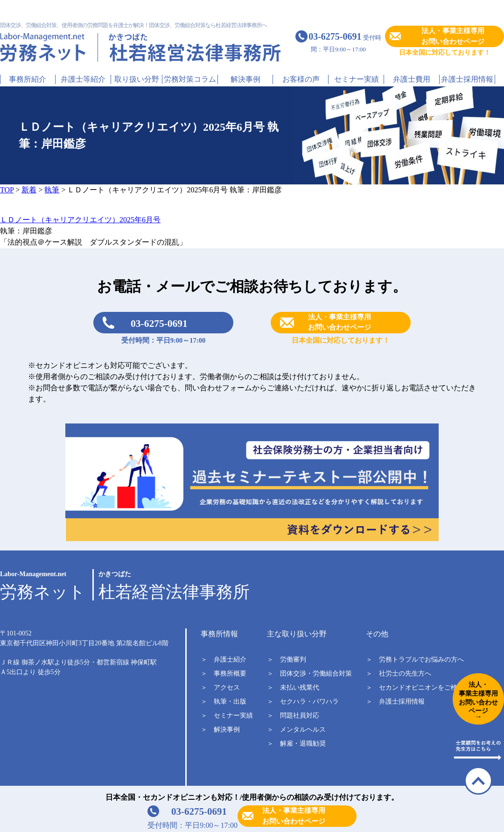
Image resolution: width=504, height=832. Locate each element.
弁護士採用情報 (467, 79)
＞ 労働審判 (287, 659)
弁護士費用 (412, 79)
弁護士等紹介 (83, 79)
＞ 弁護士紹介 (224, 659)
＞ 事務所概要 (224, 673)
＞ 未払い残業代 (293, 687)
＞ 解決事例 (220, 730)
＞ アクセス (220, 687)
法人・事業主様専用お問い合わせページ (453, 36)
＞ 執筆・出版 (224, 702)
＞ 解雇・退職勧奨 (296, 744)
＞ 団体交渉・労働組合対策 (309, 673)
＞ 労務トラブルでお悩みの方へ (415, 659)
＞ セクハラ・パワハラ (303, 702)
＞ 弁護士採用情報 (395, 702)
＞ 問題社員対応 (293, 716)
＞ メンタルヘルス (296, 730)
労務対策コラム (190, 79)
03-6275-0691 (159, 324)
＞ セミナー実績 (227, 716)
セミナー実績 (357, 79)
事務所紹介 (28, 79)
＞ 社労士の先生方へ (399, 673)
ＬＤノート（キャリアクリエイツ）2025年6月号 (80, 220)
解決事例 (245, 79)
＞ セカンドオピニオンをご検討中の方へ (428, 687)
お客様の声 (301, 79)
